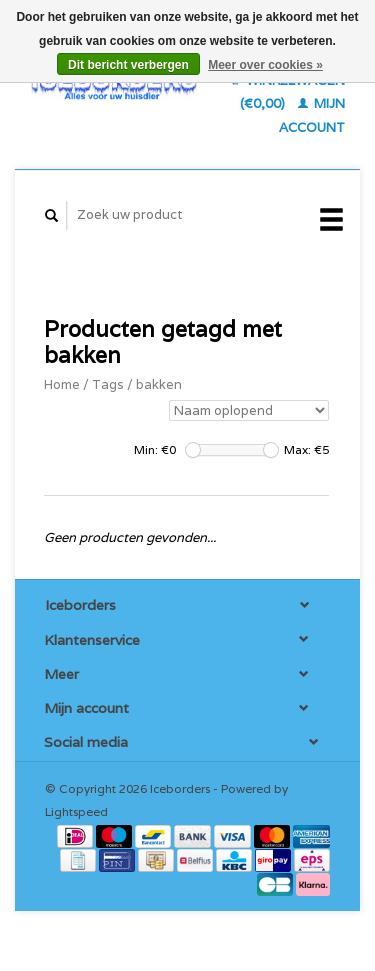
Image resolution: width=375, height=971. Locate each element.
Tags (108, 384)
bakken (159, 384)
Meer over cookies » (265, 65)
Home (62, 384)
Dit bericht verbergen (128, 65)
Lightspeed (76, 811)
